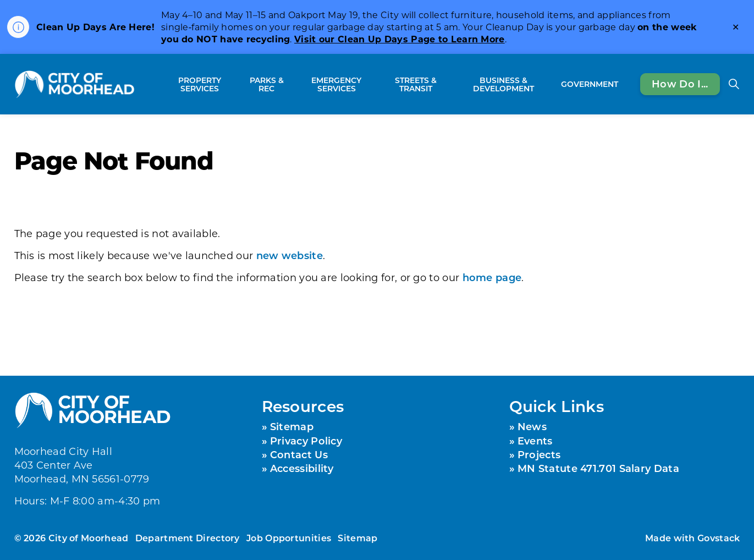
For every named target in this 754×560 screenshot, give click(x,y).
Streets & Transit (416, 84)
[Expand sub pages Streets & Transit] (450, 84)
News (532, 426)
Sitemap (292, 426)
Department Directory (188, 538)
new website (290, 255)
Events (535, 441)
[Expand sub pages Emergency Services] (376, 84)
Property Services (200, 84)
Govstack (719, 538)
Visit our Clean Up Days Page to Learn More (400, 39)
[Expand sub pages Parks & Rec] (291, 84)
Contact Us (299, 454)
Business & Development (503, 84)
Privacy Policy (306, 441)
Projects (539, 454)
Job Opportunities (289, 538)
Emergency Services (336, 84)
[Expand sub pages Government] (624, 84)
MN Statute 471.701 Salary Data (598, 468)
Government (590, 84)
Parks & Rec (267, 84)
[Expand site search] (734, 84)
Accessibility (302, 468)
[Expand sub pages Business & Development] (551, 84)
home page (492, 277)
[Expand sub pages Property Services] (237, 84)
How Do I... (680, 84)
